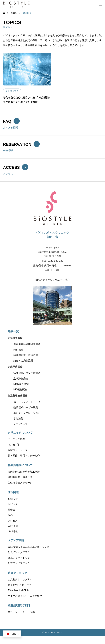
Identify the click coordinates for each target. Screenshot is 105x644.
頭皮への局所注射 (23, 361)
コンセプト (14, 445)
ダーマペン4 (20, 424)
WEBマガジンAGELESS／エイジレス (29, 547)
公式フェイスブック (19, 563)
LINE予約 (13, 532)
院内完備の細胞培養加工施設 (24, 472)
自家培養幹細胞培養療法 (27, 344)
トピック (13, 504)
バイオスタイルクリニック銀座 (25, 596)
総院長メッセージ (18, 450)
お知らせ (13, 499)
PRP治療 (18, 350)
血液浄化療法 (21, 379)
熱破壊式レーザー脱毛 (26, 407)
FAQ (10, 515)
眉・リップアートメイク (27, 402)
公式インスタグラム (19, 552)
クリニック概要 (16, 439)
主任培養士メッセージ (20, 483)
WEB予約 (13, 526)
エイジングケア (12, 91)
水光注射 (18, 418)
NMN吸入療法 (21, 384)
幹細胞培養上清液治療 (26, 355)
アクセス (13, 521)
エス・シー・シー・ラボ (21, 612)
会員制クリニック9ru (19, 579)
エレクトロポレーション (27, 413)
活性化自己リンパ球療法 (27, 373)
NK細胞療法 (20, 389)
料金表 (11, 510)
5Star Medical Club (18, 590)
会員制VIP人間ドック (20, 585)
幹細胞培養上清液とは (20, 477)
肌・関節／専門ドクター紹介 (24, 456)
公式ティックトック (19, 558)
